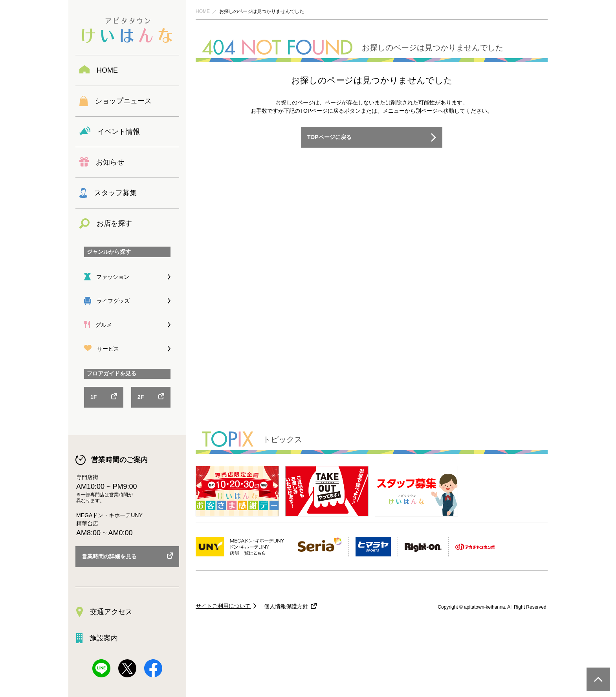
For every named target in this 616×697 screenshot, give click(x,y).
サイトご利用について (223, 606)
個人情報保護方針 (286, 606)
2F (141, 397)
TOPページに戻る (329, 137)
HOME (203, 11)
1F (93, 397)
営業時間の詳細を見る (109, 556)
